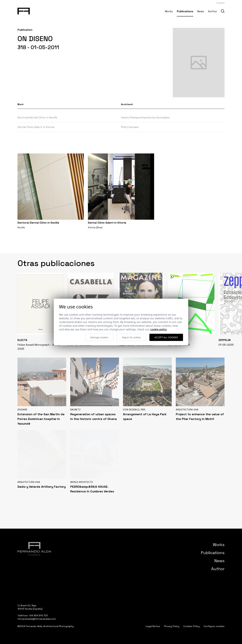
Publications (185, 11)
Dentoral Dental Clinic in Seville (37, 117)
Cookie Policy (159, 329)
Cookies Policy (191, 626)
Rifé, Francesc (130, 127)
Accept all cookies (166, 337)
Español (221, 3)
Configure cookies (214, 626)
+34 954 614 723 (38, 615)
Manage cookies (99, 337)
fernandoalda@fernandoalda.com (37, 619)
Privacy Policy (172, 626)
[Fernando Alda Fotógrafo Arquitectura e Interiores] (24, 10)
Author (213, 11)
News (201, 11)
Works (169, 11)
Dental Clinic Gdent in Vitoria (36, 127)
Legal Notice (153, 626)
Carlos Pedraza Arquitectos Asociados (145, 117)
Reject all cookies (131, 337)
